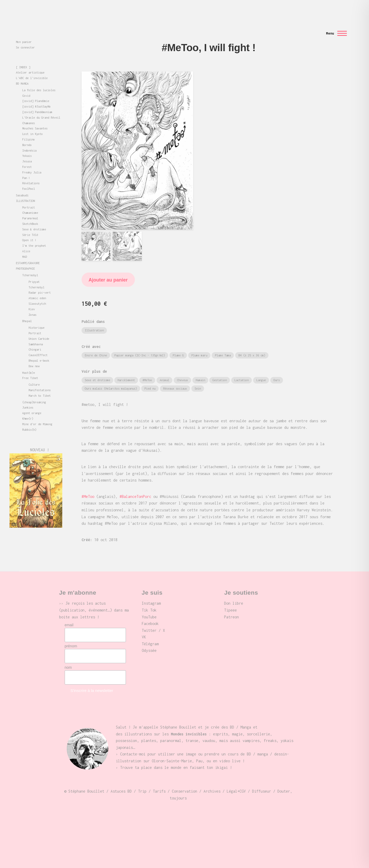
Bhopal (27, 311)
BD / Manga (240, 718)
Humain (200, 370)
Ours (277, 370)
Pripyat (34, 272)
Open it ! (29, 231)
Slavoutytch (37, 294)
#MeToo (147, 370)
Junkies (28, 398)
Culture (34, 375)
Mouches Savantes (35, 119)
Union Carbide (39, 329)
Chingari (35, 340)
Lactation (242, 370)
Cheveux (182, 370)
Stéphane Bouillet (30, 42)
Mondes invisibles (30, 35)
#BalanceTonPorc (135, 487)
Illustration (94, 321)
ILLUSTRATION (25, 191)
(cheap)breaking (34, 393)
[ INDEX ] (23, 58)
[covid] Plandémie (36, 91)
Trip (142, 782)
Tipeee (230, 601)
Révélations (31, 174)
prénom (71, 637)
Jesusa (27, 152)
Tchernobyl (30, 266)
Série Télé (30, 225)
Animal (164, 370)
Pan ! (26, 168)
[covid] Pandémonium (37, 102)
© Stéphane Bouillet (84, 782)
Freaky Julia (32, 163)
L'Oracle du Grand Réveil (41, 108)
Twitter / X (153, 621)
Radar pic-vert (40, 283)
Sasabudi (22, 186)
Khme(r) (28, 409)
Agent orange (32, 403)
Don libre (234, 594)
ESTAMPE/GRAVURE (28, 253)
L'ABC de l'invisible (32, 68)
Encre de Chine (96, 346)
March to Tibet (40, 386)
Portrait (29, 198)
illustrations (138, 724)
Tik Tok (149, 601)
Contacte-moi (133, 745)
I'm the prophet (34, 236)
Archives (212, 782)
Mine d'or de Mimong (37, 414)
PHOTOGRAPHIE (25, 259)
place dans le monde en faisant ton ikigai (184, 758)
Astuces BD (121, 782)
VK (144, 627)
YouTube (149, 607)
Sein (198, 379)
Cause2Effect (38, 345)
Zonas (32, 305)
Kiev (32, 300)
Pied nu (150, 379)
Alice (26, 242)
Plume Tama (223, 346)
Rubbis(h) (29, 420)
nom (68, 658)
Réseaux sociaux (175, 379)
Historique (36, 318)
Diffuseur (262, 782)
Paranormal (30, 209)
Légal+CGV (236, 782)
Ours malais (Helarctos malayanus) (111, 379)
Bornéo (27, 135)
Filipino (29, 130)
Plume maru (199, 346)
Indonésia (29, 141)
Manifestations (40, 380)
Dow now (34, 357)
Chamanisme (30, 203)
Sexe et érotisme (97, 370)
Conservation (184, 782)
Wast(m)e (29, 363)
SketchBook (30, 214)
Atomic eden (37, 288)
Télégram (150, 634)
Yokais (27, 146)
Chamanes (29, 113)
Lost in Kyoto (32, 124)
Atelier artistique (30, 63)
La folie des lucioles (39, 81)
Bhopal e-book (39, 351)
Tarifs (159, 782)
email (69, 615)
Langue (261, 370)
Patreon (231, 607)
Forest (27, 157)
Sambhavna (36, 335)
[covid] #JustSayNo (36, 97)
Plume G (178, 346)
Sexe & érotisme (34, 220)
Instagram (151, 594)
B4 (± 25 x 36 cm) (252, 346)
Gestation (220, 370)
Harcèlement (126, 370)
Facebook (150, 614)
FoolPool (29, 179)
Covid (26, 86)
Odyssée (149, 641)
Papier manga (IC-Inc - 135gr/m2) (140, 346)
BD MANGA (22, 74)
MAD (25, 247)
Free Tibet (30, 368)
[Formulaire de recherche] (207, 14)
